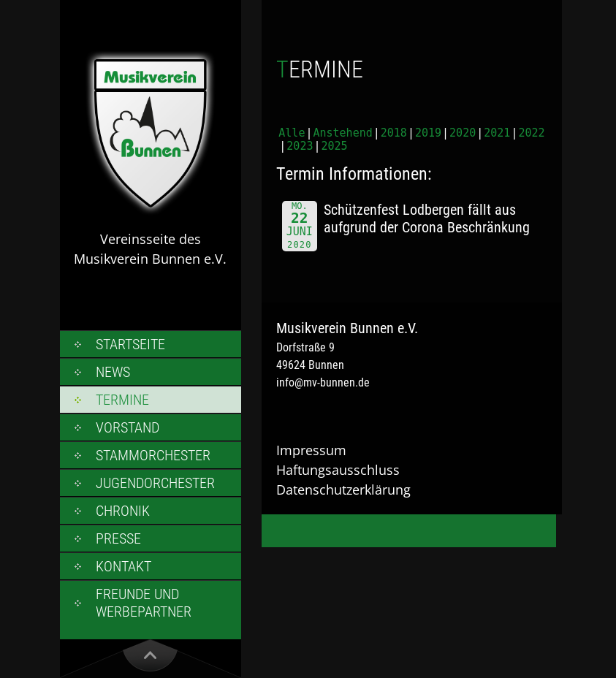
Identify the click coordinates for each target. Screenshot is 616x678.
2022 (531, 133)
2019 (428, 133)
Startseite (130, 344)
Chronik (123, 511)
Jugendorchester (155, 483)
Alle (292, 133)
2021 (497, 133)
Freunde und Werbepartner (144, 603)
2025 (335, 146)
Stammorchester (153, 455)
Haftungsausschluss (338, 470)
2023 (300, 146)
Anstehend (342, 133)
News (113, 372)
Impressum (311, 450)
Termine (122, 400)
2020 (463, 133)
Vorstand (128, 427)
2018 (394, 133)
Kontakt (123, 566)
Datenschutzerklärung (343, 490)
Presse (118, 538)
